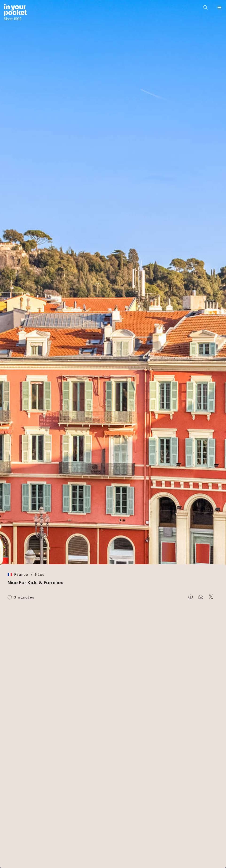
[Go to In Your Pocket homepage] (15, 13)
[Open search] (205, 8)
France (21, 574)
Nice (40, 574)
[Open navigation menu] (219, 8)
